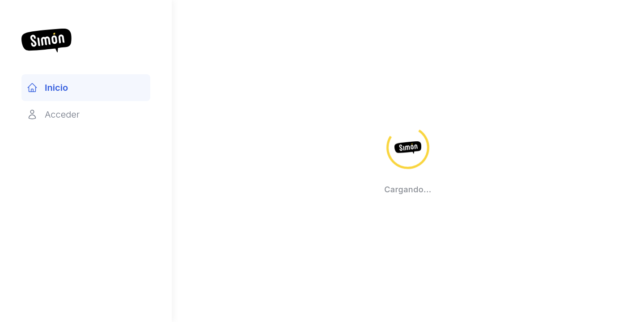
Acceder (53, 114)
